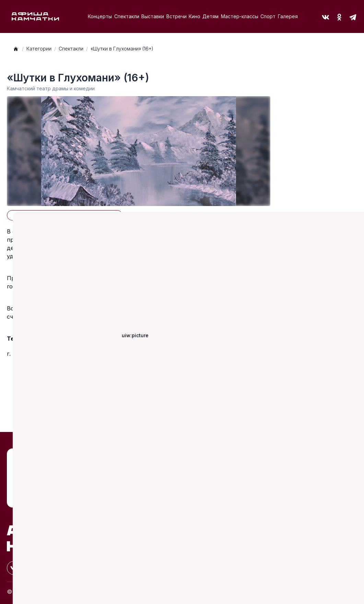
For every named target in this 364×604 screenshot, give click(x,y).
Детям (210, 16)
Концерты (100, 16)
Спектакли (127, 16)
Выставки (153, 16)
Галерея (288, 16)
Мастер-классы (240, 16)
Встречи (177, 16)
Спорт (268, 16)
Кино (195, 16)
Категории (39, 49)
